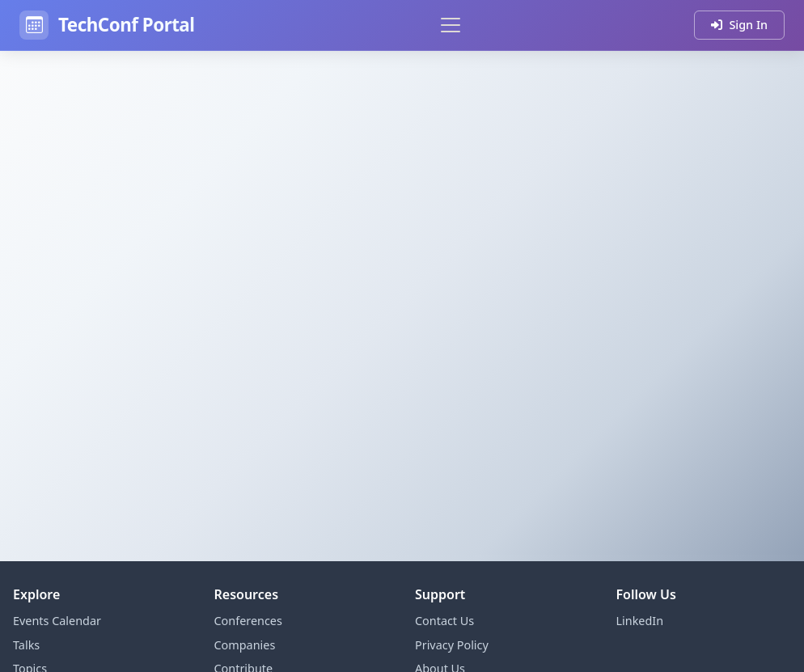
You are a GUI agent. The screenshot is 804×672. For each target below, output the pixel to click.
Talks (26, 645)
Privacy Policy (452, 645)
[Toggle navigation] (451, 25)
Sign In (739, 25)
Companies (245, 645)
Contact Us (444, 621)
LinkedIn (640, 621)
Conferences (248, 621)
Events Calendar (57, 621)
